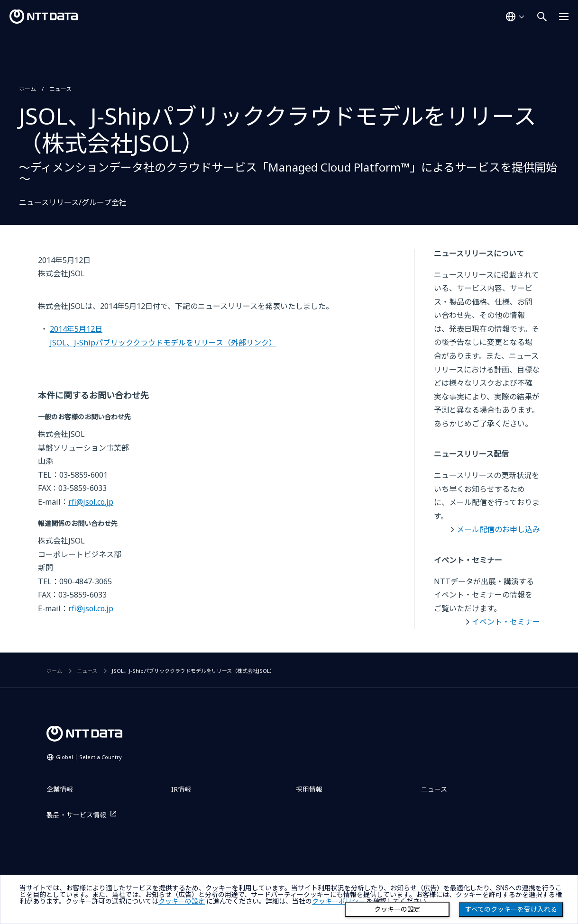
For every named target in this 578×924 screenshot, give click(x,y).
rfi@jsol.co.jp (91, 502)
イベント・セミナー (506, 622)
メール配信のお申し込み (498, 529)
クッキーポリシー (339, 901)
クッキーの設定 (397, 909)
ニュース (60, 89)
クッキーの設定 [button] (182, 901)
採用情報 (309, 789)
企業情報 (60, 789)
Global (89, 757)
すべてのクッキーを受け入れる (511, 909)
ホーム (28, 89)
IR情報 (181, 789)
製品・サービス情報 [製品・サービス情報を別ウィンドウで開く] (76, 815)
